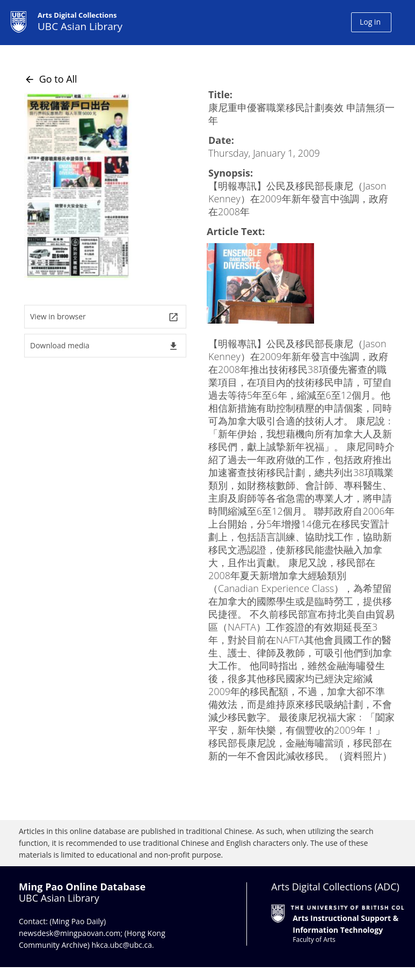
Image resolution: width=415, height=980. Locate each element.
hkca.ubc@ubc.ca (122, 945)
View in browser (104, 317)
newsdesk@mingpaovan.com (70, 933)
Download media (104, 346)
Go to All (51, 79)
